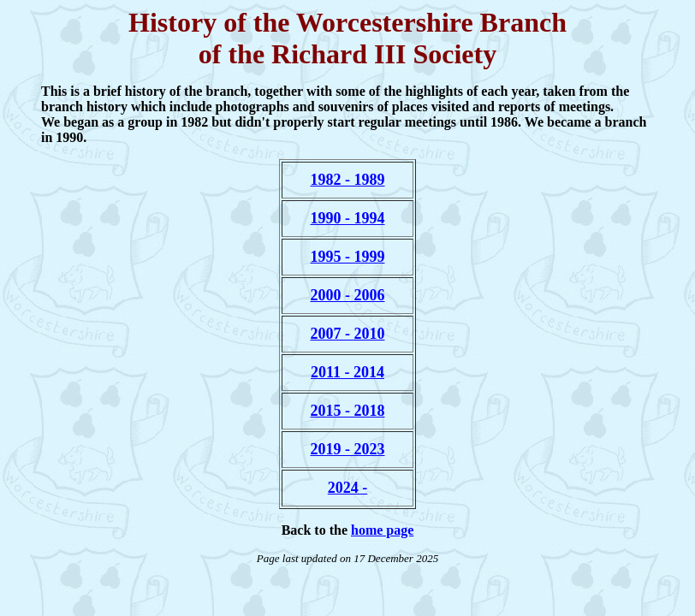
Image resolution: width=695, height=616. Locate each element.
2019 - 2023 (348, 449)
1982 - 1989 (348, 180)
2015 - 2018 (348, 411)
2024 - (348, 488)
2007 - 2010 (348, 334)
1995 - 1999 (348, 257)
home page (382, 530)
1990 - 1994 (348, 218)
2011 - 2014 (347, 372)
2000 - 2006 (348, 295)
